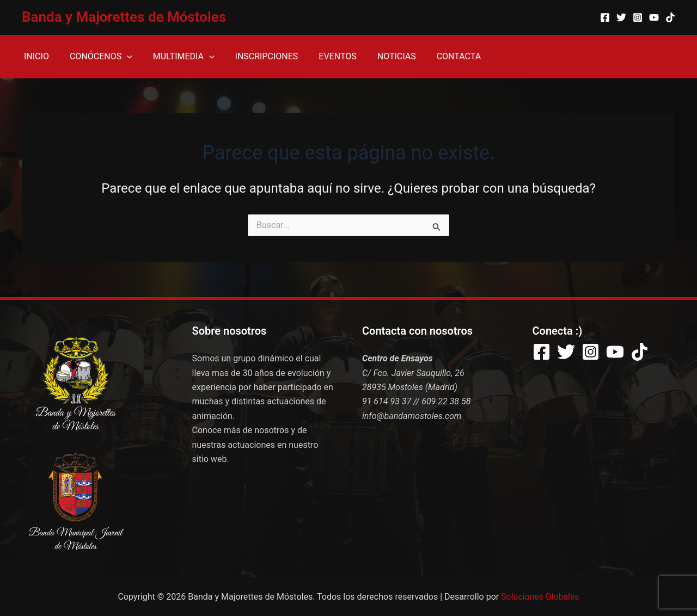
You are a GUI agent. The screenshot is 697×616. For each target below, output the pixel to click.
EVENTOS (323, 56)
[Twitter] (621, 17)
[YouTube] (654, 17)
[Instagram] (638, 17)
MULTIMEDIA (176, 57)
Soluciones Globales (540, 597)
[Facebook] (605, 17)
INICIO (35, 56)
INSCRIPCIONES (255, 56)
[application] (122, 57)
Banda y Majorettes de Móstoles (124, 17)
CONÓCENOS (96, 57)
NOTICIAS (379, 56)
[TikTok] (670, 17)
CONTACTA (438, 56)
